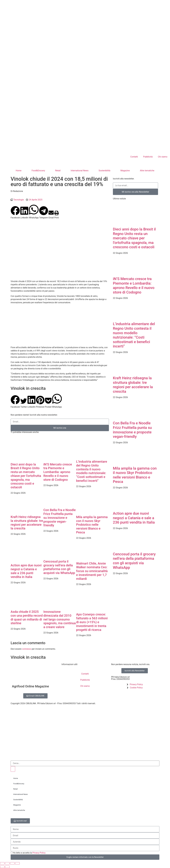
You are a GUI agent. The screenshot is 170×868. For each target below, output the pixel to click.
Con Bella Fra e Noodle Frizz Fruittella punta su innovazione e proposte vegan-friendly (60, 518)
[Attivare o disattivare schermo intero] (7, 863)
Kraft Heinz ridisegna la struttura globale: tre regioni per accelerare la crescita (27, 523)
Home (19, 171)
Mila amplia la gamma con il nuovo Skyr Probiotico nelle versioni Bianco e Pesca (92, 525)
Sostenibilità (105, 171)
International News (80, 171)
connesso (27, 649)
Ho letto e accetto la (29, 853)
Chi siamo (163, 157)
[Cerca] (13, 769)
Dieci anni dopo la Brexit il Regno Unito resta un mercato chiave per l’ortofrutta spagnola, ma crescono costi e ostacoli (26, 476)
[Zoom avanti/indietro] (2, 863)
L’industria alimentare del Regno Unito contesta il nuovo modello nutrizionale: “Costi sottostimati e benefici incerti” (92, 471)
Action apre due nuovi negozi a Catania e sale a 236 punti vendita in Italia (26, 571)
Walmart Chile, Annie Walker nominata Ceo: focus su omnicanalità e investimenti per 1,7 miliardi (92, 571)
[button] (15, 213)
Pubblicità (148, 157)
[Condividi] (12, 863)
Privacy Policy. (39, 853)
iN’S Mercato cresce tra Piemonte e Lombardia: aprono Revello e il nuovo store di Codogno (58, 472)
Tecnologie (19, 200)
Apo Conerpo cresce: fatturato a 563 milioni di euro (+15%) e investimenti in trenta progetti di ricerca (92, 622)
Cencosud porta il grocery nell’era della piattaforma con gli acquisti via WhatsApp (59, 567)
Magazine (125, 171)
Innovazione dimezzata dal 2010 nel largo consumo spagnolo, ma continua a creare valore (60, 619)
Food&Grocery (38, 171)
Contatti (134, 157)
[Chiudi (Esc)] (17, 863)
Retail (58, 171)
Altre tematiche (147, 171)
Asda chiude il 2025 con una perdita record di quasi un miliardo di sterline (27, 617)
